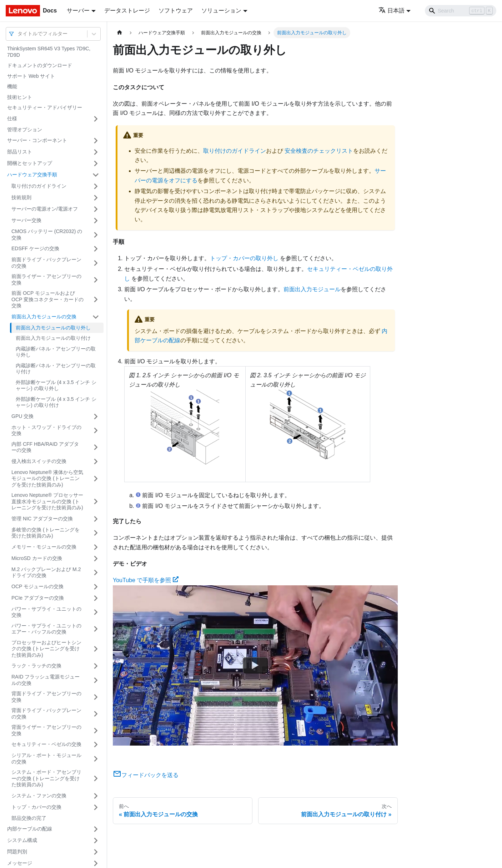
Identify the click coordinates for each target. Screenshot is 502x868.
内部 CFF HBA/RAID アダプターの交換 (45, 447)
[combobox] (18, 34)
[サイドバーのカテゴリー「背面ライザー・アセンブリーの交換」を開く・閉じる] (96, 730)
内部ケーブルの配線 (30, 829)
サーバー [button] (78, 11)
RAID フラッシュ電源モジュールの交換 (46, 680)
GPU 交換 (22, 416)
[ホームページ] (120, 33)
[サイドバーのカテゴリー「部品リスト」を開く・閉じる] (96, 152)
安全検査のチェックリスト (319, 151)
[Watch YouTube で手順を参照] (255, 665)
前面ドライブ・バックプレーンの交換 (46, 263)
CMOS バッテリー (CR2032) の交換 (47, 234)
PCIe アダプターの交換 (38, 598)
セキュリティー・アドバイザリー (45, 107)
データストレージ (127, 11)
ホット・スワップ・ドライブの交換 (46, 430)
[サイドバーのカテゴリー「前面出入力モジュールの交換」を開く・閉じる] (96, 317)
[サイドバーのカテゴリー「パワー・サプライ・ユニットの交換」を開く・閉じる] (96, 612)
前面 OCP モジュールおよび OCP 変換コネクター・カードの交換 (47, 299)
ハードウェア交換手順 (32, 175)
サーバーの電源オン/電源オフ (45, 209)
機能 (12, 86)
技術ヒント (20, 97)
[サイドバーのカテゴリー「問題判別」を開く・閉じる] (96, 852)
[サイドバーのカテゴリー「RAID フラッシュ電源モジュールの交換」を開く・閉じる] (96, 680)
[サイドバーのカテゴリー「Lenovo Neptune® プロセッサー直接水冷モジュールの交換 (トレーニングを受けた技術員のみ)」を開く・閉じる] (96, 502)
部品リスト (20, 152)
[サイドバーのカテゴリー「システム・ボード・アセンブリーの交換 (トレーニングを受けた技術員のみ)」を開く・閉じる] (96, 779)
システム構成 (22, 840)
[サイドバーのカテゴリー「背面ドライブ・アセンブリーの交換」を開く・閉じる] (96, 697)
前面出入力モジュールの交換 (44, 317)
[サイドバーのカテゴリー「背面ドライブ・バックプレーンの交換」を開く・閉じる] (96, 714)
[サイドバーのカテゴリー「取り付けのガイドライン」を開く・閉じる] (96, 186)
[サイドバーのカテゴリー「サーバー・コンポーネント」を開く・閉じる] (96, 141)
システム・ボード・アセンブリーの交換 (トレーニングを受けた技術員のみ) (46, 778)
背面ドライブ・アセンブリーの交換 (46, 697)
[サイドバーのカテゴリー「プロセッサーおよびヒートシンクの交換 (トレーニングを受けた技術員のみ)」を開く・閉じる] (96, 649)
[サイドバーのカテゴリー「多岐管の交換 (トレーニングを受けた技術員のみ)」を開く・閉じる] (96, 533)
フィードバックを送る (146, 775)
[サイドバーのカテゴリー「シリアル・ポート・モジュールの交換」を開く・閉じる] (96, 759)
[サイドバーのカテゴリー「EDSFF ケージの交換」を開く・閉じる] (96, 249)
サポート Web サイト (31, 76)
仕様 (12, 118)
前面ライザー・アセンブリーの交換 (46, 279)
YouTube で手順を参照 (146, 580)
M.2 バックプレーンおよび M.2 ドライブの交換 (46, 572)
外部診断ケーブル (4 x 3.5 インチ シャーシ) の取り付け (56, 402)
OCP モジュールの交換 (37, 586)
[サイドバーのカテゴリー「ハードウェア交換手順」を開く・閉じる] (96, 175)
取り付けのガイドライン (39, 186)
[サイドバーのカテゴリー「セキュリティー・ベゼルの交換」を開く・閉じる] (96, 745)
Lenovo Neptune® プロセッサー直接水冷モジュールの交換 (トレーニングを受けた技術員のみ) (47, 501)
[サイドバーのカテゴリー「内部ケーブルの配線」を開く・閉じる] (96, 829)
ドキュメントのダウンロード (40, 65)
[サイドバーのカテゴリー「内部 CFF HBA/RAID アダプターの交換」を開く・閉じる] (96, 447)
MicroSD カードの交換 (37, 558)
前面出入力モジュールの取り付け (53, 338)
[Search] (461, 11)
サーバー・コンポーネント (37, 140)
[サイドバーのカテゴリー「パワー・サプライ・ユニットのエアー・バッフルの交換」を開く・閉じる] (96, 629)
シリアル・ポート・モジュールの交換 (46, 758)
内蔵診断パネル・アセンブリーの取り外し (56, 352)
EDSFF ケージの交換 (35, 248)
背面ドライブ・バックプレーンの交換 (46, 713)
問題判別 (17, 852)
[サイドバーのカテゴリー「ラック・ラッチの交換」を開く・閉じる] (96, 666)
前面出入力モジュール (312, 289)
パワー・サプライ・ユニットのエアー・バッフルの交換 (46, 629)
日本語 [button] (391, 11)
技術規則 (21, 197)
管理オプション (25, 130)
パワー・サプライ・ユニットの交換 (46, 612)
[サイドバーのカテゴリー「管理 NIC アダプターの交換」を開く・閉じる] (96, 519)
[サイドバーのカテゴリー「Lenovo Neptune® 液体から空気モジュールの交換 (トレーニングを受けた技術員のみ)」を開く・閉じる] (96, 479)
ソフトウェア (176, 11)
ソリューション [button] (221, 11)
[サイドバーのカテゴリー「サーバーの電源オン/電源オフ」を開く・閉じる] (96, 209)
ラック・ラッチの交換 (36, 666)
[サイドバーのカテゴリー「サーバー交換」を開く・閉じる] (96, 221)
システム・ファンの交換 (39, 796)
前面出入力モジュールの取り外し (53, 328)
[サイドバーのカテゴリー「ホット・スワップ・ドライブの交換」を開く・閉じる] (96, 431)
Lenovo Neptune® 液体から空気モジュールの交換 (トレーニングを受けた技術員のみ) (47, 478)
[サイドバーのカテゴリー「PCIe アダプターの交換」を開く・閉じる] (96, 598)
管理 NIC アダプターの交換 (42, 519)
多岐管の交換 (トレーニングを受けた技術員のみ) (46, 533)
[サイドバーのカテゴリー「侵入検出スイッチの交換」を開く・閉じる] (96, 461)
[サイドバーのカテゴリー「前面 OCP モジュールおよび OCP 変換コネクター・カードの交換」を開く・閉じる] (96, 300)
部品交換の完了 (29, 818)
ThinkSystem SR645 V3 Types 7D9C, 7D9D (49, 52)
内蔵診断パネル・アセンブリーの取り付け (56, 369)
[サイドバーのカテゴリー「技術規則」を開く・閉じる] (96, 198)
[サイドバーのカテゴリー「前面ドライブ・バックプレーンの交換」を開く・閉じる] (96, 263)
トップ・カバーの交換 (36, 807)
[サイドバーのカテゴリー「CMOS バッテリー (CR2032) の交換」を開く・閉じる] (96, 235)
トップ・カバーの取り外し (244, 258)
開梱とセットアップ (30, 163)
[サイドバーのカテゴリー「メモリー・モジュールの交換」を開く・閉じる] (96, 547)
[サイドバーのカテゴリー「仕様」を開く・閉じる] (96, 119)
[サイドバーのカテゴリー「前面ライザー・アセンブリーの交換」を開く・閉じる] (96, 280)
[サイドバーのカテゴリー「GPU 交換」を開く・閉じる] (96, 417)
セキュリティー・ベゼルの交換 (46, 744)
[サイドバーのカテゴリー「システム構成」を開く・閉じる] (96, 841)
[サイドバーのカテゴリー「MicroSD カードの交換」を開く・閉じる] (96, 559)
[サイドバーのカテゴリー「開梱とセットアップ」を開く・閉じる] (96, 163)
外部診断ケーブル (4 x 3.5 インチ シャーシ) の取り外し (56, 385)
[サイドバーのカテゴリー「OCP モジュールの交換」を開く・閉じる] (96, 587)
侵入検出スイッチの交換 (39, 461)
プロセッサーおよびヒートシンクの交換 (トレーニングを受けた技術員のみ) (46, 649)
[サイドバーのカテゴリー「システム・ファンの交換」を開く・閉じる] (96, 796)
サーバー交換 (26, 220)
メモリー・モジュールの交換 (44, 547)
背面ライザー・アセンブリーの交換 (46, 730)
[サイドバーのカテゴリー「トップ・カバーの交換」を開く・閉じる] (96, 807)
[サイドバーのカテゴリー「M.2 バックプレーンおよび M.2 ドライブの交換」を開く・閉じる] (96, 573)
